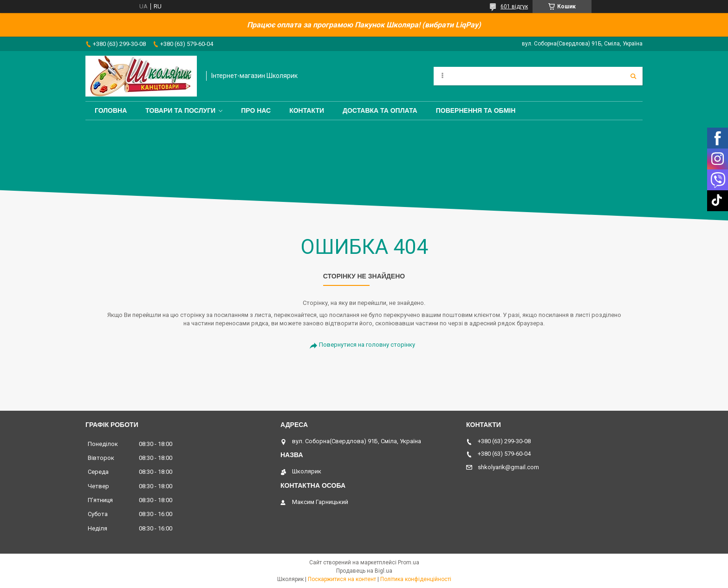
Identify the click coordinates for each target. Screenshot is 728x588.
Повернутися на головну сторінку (367, 345)
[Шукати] (633, 76)
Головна (111, 110)
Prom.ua (409, 562)
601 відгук (514, 6)
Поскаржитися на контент (342, 579)
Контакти (307, 110)
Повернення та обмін (476, 110)
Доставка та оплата (380, 110)
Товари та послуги (180, 110)
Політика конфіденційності (416, 579)
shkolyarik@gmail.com (508, 467)
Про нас (256, 110)
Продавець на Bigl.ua (364, 571)
